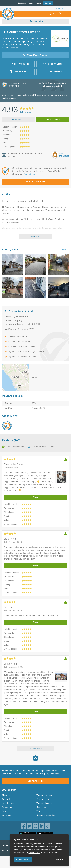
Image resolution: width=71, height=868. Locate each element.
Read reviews (18, 119)
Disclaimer (41, 807)
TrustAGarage (8, 851)
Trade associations (45, 795)
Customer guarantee (46, 815)
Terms (39, 811)
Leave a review (53, 119)
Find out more (30, 174)
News (5, 811)
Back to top (35, 758)
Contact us (7, 807)
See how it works (35, 781)
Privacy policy (43, 799)
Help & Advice (8, 803)
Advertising (7, 799)
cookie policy (34, 853)
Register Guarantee (36, 181)
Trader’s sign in (63, 8)
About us (6, 795)
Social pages (8, 815)
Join (48, 3)
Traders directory (44, 803)
